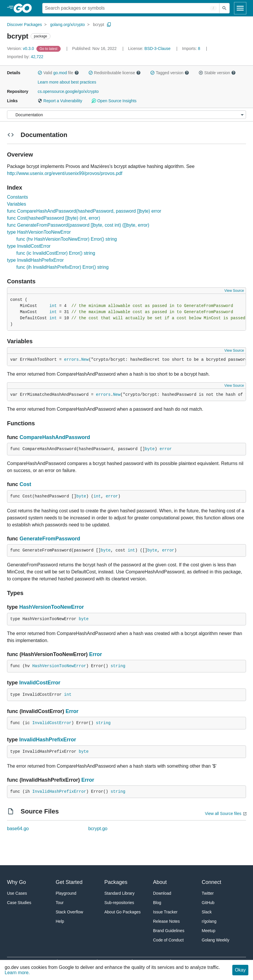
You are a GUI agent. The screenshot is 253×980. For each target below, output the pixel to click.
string (118, 666)
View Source (234, 291)
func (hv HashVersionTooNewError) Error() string (67, 239)
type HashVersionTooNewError (39, 232)
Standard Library (120, 893)
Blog (157, 903)
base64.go (18, 829)
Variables (17, 204)
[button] (40, 73)
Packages (116, 882)
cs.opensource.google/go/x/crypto (68, 91)
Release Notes (166, 921)
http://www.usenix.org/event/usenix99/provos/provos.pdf (65, 173)
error (166, 449)
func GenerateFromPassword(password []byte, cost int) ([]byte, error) (78, 225)
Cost (25, 484)
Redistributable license (115, 73)
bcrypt (99, 25)
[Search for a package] (131, 8)
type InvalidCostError (29, 246)
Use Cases (17, 893)
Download (162, 893)
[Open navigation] (240, 8)
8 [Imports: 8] (192, 48)
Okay (240, 970)
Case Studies (19, 903)
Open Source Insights (114, 101)
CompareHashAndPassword (55, 437)
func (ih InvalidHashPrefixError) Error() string (63, 267)
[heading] (25, 8)
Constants (17, 197)
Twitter (208, 893)
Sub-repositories (119, 903)
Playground (66, 893)
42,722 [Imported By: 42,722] (25, 57)
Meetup (209, 931)
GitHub (208, 903)
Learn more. (17, 973)
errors (71, 360)
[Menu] (126, 115)
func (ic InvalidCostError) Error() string (56, 253)
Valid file (58, 73)
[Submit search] (224, 8)
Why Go (16, 882)
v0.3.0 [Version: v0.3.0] (21, 48)
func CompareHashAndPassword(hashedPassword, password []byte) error (84, 211)
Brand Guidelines (169, 931)
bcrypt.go (98, 829)
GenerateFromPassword (50, 539)
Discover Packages (24, 25)
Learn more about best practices (67, 82)
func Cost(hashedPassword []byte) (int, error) (53, 218)
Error (96, 654)
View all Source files (223, 814)
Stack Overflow (69, 912)
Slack (207, 912)
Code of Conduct (168, 940)
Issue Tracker (165, 912)
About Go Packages (123, 912)
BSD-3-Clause (158, 48)
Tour (60, 903)
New (85, 360)
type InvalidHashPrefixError (35, 260)
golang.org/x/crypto (67, 25)
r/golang (209, 921)
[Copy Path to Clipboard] (109, 25)
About (160, 882)
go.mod (60, 73)
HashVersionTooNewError (52, 607)
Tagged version (170, 73)
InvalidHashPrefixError (48, 740)
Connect (211, 882)
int (53, 306)
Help (60, 921)
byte (150, 449)
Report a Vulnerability (60, 101)
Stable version (217, 73)
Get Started (69, 882)
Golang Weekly (216, 940)
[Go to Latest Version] (49, 48)
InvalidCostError (40, 683)
